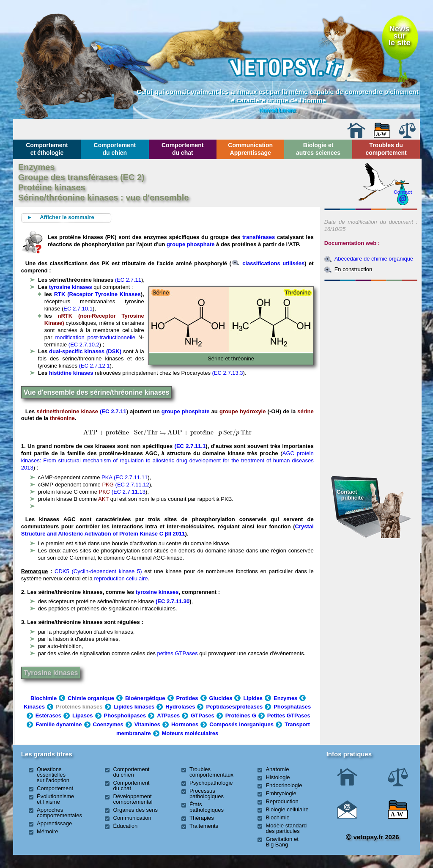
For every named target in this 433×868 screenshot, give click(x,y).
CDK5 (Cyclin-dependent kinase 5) (98, 571)
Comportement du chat (183, 149)
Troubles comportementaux (211, 772)
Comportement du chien (115, 149)
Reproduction (282, 801)
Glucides (221, 698)
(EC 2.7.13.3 (228, 373)
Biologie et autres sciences (318, 149)
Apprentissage (54, 823)
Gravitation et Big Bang (282, 842)
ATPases (168, 716)
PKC (105, 492)
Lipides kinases (134, 707)
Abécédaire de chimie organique (374, 259)
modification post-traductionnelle (95, 337)
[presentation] (121, 433)
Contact (403, 192)
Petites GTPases (289, 716)
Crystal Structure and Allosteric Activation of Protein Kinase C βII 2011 (167, 530)
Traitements (204, 826)
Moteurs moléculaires (190, 733)
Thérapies (202, 818)
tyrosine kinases (71, 287)
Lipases (82, 716)
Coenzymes (108, 724)
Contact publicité (350, 495)
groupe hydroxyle (243, 411)
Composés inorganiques (241, 724)
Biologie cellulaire (287, 809)
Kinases (34, 707)
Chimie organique (91, 698)
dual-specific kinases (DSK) (86, 351)
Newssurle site (400, 36)
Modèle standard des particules (286, 828)
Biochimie (44, 698)
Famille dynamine (59, 724)
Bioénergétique (145, 698)
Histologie (278, 777)
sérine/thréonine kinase (67, 411)
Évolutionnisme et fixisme (55, 799)
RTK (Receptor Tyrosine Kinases (97, 294)
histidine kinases (71, 373)
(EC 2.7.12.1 (95, 366)
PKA (107, 477)
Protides (187, 698)
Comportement (55, 788)
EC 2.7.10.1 (78, 309)
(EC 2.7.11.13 (129, 492)
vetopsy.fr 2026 (372, 837)
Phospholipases (125, 716)
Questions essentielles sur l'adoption (53, 775)
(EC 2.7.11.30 (173, 601)
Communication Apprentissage (250, 149)
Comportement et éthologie (47, 149)
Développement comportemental (133, 799)
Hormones (185, 724)
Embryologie (281, 793)
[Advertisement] (371, 330)
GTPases (203, 716)
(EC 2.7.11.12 (132, 485)
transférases (259, 237)
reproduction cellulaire (121, 578)
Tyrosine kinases (51, 673)
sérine (305, 411)
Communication (132, 818)
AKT (104, 499)
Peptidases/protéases (234, 707)
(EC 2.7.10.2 (83, 345)
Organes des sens (136, 810)
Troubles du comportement (386, 149)
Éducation (126, 826)
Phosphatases (292, 707)
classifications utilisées (269, 263)
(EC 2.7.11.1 (190, 446)
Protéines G (241, 716)
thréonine (62, 418)
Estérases (48, 716)
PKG (108, 485)
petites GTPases (178, 653)
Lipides (253, 698)
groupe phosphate (190, 244)
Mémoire (48, 831)
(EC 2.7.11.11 (131, 477)
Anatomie (277, 769)
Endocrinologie (284, 785)
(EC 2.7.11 (128, 280)
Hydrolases (180, 707)
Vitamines (147, 724)
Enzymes (285, 698)
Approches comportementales (59, 813)
